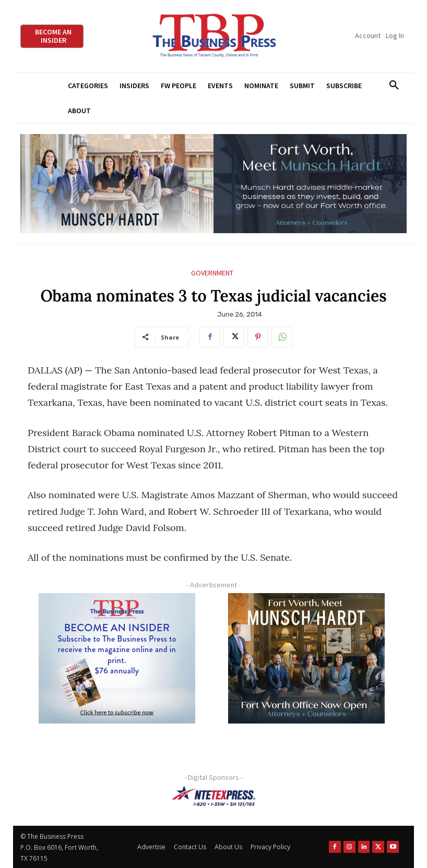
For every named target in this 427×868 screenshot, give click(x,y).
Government (212, 273)
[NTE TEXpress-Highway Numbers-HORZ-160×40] (214, 796)
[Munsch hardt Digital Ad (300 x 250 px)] (306, 658)
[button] (394, 86)
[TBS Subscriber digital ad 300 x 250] (117, 658)
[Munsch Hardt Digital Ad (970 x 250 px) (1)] (214, 184)
